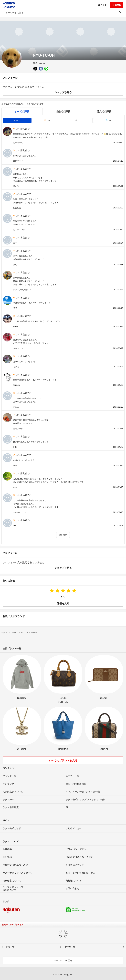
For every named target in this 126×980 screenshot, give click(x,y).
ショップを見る (63, 92)
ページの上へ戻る (63, 960)
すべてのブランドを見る (63, 761)
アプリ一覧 (70, 947)
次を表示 (63, 535)
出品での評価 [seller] (63, 111)
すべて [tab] (17, 120)
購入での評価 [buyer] (104, 111)
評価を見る (63, 603)
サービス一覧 (8, 947)
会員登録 (117, 5)
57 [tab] (47, 120)
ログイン (102, 5)
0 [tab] (78, 120)
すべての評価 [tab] (22, 111)
